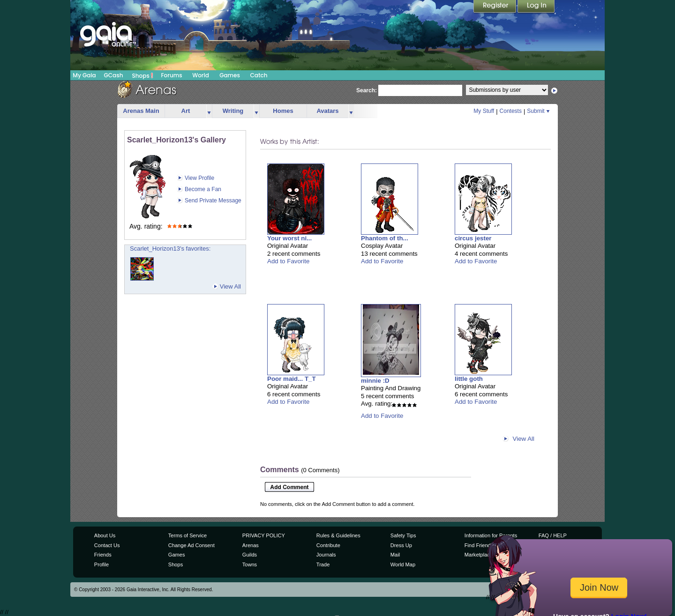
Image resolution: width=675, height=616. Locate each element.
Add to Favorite (288, 261)
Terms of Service (187, 535)
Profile (101, 564)
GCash (114, 75)
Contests (511, 111)
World (201, 75)
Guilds (250, 555)
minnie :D (375, 381)
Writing (233, 111)
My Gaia (84, 75)
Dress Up (401, 545)
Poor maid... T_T (292, 379)
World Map (403, 564)
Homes (283, 111)
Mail (395, 555)
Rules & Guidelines (338, 535)
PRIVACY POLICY (264, 535)
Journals (326, 555)
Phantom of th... (385, 238)
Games (230, 75)
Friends (103, 555)
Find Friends (479, 545)
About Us (105, 535)
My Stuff (484, 111)
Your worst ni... (289, 238)
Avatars (327, 111)
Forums (171, 75)
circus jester (473, 238)
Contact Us (107, 545)
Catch (259, 75)
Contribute (328, 545)
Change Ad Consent (191, 545)
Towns (250, 564)
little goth (469, 379)
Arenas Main (141, 111)
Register (495, 7)
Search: (367, 90)
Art (186, 111)
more (209, 111)
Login (536, 7)
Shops (143, 75)
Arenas (251, 545)
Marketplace (479, 555)
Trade (323, 564)
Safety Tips (403, 535)
